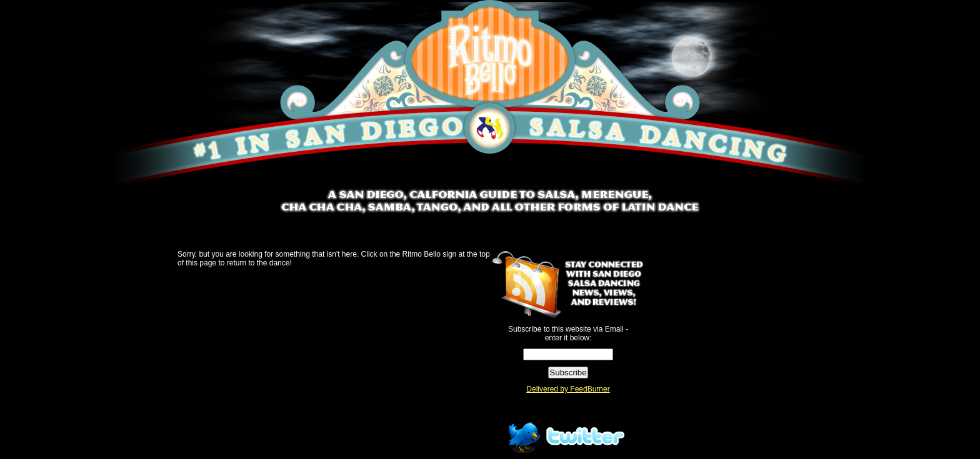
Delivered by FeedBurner (568, 389)
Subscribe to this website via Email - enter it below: (568, 333)
